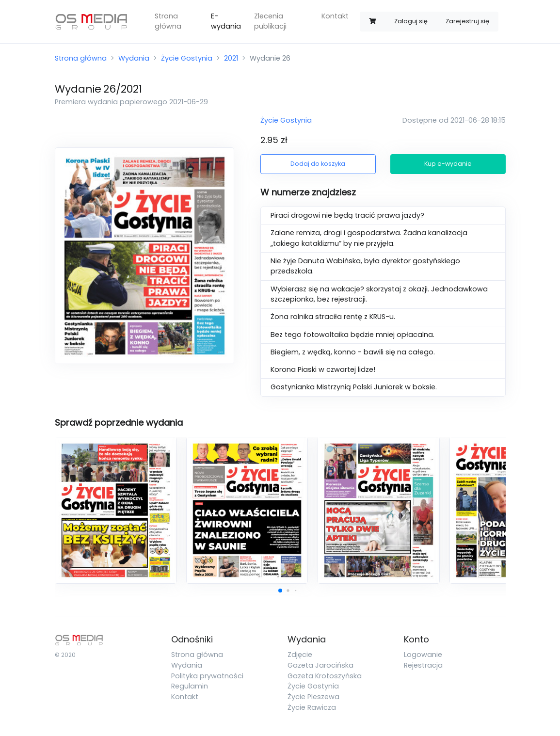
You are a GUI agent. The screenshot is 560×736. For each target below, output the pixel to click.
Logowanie (423, 655)
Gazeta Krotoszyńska (325, 676)
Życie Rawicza (312, 707)
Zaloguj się (411, 21)
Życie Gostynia (187, 58)
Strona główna (168, 21)
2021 (231, 58)
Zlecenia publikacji (270, 21)
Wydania (134, 58)
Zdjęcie (300, 655)
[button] (280, 591)
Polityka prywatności (207, 676)
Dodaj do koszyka (318, 164)
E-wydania (226, 21)
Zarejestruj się (467, 21)
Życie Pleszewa (313, 697)
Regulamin (190, 686)
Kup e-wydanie (448, 164)
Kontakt (335, 16)
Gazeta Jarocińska (320, 665)
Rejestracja (423, 665)
